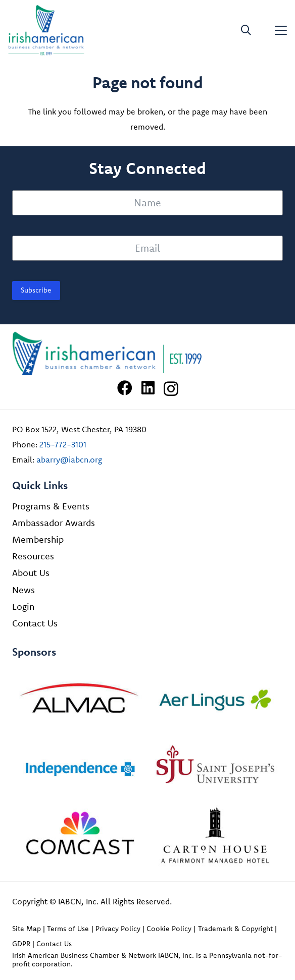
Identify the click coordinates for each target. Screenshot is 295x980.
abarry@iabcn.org (69, 459)
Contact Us (35, 623)
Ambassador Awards (54, 523)
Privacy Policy (118, 929)
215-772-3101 (63, 444)
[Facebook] (125, 388)
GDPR (21, 944)
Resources (33, 556)
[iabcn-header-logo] (46, 30)
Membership (38, 539)
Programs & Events (51, 506)
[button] (246, 30)
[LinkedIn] (148, 388)
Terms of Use (68, 929)
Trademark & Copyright (235, 929)
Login (23, 607)
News (23, 590)
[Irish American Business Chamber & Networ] (147, 353)
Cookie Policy (169, 929)
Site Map (27, 929)
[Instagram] (171, 389)
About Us (31, 573)
